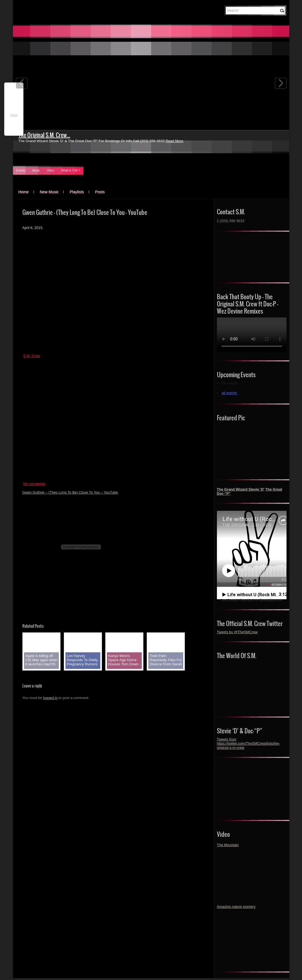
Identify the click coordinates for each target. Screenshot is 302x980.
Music (36, 170)
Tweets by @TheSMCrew (237, 632)
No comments (34, 484)
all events (229, 393)
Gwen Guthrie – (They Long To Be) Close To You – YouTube (70, 492)
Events (21, 170)
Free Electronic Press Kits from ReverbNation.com (252, 600)
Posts (100, 192)
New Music (49, 192)
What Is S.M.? (71, 170)
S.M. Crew (32, 356)
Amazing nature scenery (236, 907)
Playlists (77, 192)
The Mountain (228, 845)
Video (51, 170)
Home (24, 192)
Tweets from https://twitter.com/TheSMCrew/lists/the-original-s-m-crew (249, 743)
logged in (50, 698)
